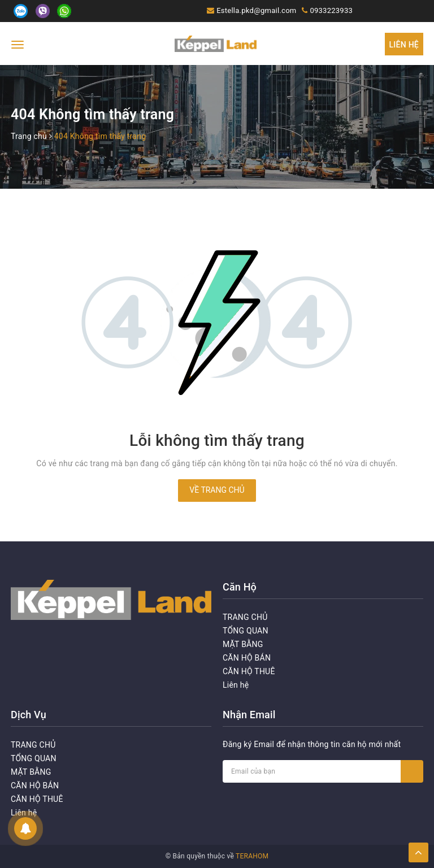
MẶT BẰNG (243, 644)
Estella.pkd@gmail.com (256, 10)
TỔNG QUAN (246, 631)
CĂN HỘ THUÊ (249, 671)
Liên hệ (404, 45)
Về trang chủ (217, 490)
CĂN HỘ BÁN (247, 658)
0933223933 (331, 10)
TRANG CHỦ (245, 617)
